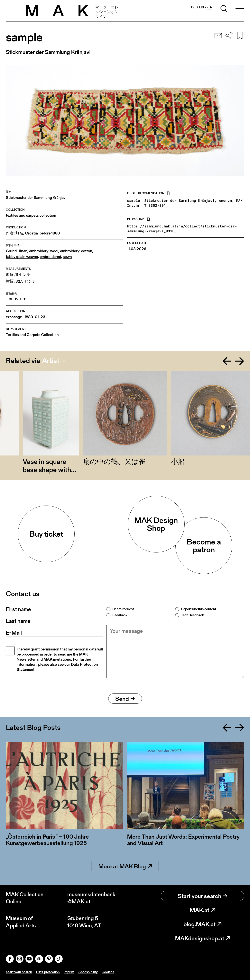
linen (23, 251)
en (202, 7)
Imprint (69, 972)
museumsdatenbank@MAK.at (91, 898)
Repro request (123, 609)
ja (210, 7)
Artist (51, 361)
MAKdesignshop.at (203, 938)
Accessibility (88, 972)
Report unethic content (199, 609)
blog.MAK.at (202, 924)
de (193, 7)
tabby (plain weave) (22, 257)
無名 (19, 233)
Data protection (48, 972)
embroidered (50, 257)
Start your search (202, 896)
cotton (87, 251)
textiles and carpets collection (31, 215)
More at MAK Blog (125, 866)
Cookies (108, 972)
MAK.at (202, 910)
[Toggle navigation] (240, 9)
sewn (67, 257)
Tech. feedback (192, 615)
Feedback (120, 615)
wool (54, 251)
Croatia (31, 233)
